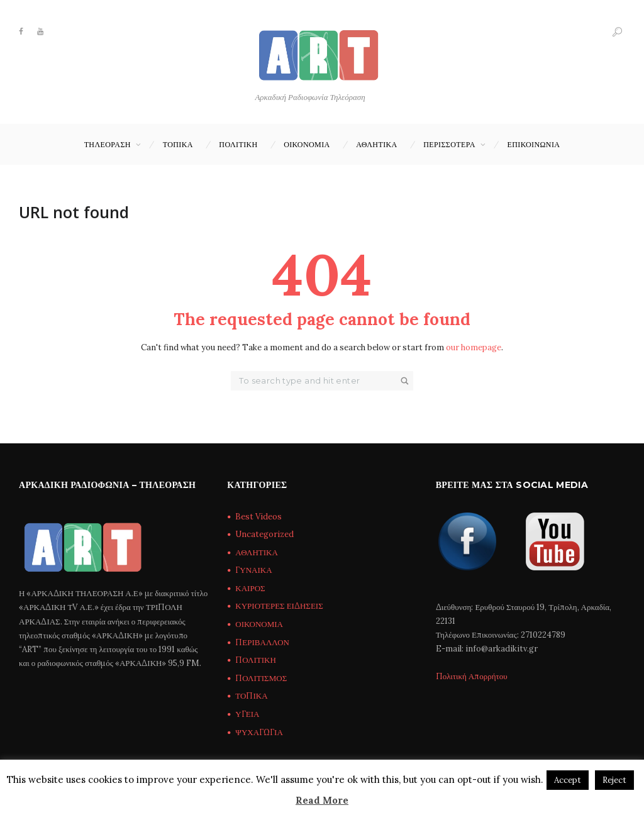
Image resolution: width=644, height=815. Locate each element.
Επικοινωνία (534, 144)
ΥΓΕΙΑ (247, 714)
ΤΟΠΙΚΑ (178, 144)
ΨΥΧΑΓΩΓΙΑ (259, 732)
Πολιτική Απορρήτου (472, 676)
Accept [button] (568, 780)
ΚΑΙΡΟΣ (250, 588)
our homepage (474, 347)
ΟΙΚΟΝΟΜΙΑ (307, 144)
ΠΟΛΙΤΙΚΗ (238, 144)
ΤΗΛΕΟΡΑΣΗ (108, 144)
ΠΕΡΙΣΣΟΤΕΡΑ (449, 144)
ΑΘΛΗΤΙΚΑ (377, 144)
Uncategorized (264, 534)
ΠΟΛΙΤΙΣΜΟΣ (261, 678)
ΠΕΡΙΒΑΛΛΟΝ (262, 642)
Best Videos (258, 517)
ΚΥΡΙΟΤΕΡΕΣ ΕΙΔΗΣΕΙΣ (279, 606)
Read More (322, 800)
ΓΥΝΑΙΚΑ (253, 570)
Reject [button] (614, 780)
